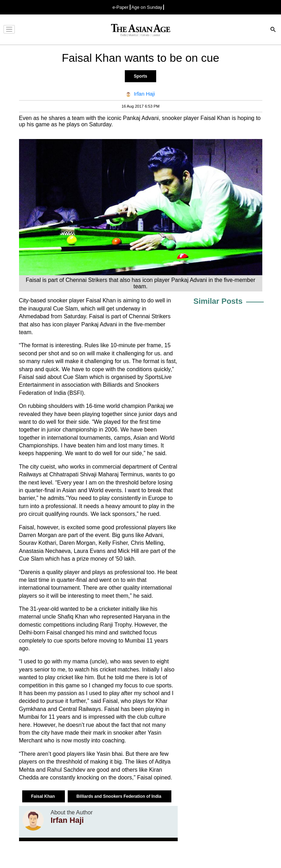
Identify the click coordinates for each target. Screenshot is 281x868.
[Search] (273, 30)
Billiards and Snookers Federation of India (120, 796)
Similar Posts (218, 301)
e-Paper (121, 7)
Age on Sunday (147, 7)
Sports (140, 76)
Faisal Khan (44, 796)
